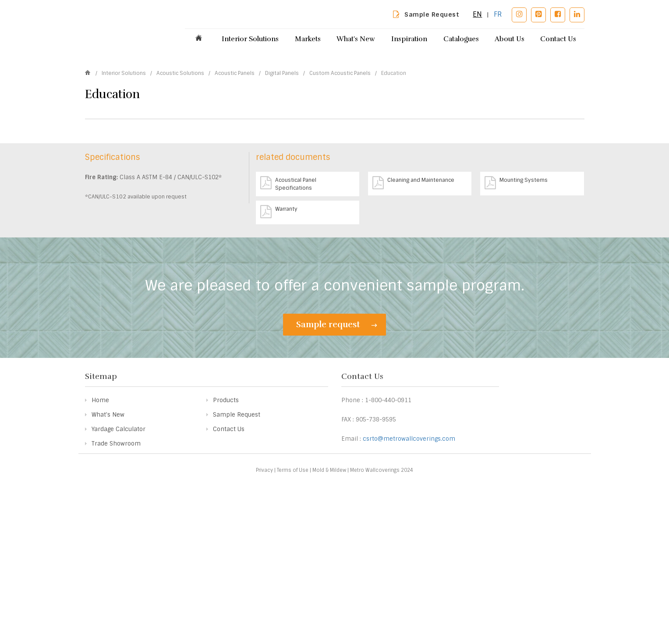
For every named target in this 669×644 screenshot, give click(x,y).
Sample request (337, 465)
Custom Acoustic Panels (341, 148)
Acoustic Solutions (181, 148)
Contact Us (558, 39)
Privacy (264, 611)
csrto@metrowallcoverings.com (409, 579)
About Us (510, 39)
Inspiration (409, 39)
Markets (308, 39)
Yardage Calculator (119, 570)
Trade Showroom (116, 584)
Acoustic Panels (235, 148)
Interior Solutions (250, 39)
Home (100, 541)
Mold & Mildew (329, 611)
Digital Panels (283, 148)
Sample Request (432, 14)
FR (498, 14)
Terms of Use (293, 611)
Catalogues (461, 39)
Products (226, 541)
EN (477, 14)
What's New (356, 39)
